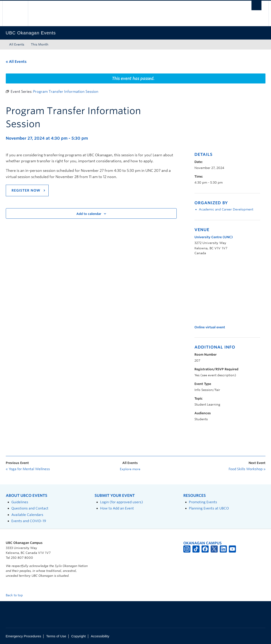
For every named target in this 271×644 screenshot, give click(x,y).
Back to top (16, 595)
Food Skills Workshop (247, 469)
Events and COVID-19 (29, 521)
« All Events (16, 62)
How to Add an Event (117, 508)
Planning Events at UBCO (209, 508)
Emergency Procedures (24, 636)
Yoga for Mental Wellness (28, 469)
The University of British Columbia (15, 13)
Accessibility (100, 636)
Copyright (78, 636)
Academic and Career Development (226, 209)
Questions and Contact (30, 508)
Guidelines (20, 502)
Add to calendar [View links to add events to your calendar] (89, 214)
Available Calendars (27, 515)
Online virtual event (210, 327)
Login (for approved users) (122, 502)
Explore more (130, 469)
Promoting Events (203, 502)
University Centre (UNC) (214, 237)
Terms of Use (56, 636)
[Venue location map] (218, 290)
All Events (17, 44)
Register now (26, 190)
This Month (40, 44)
